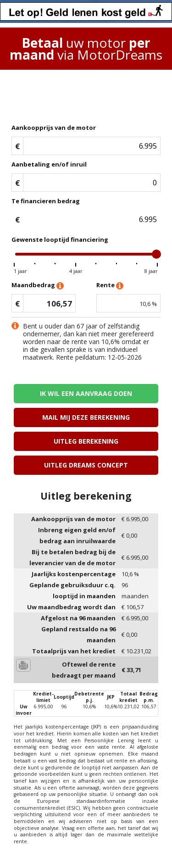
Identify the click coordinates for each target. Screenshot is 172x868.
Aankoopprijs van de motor (54, 128)
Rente (110, 286)
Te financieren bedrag (46, 201)
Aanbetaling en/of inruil (49, 164)
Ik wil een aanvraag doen (86, 393)
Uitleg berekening (86, 441)
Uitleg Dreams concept (86, 465)
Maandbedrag (38, 286)
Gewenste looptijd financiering (60, 239)
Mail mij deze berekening (86, 417)
